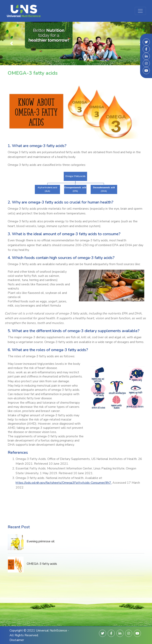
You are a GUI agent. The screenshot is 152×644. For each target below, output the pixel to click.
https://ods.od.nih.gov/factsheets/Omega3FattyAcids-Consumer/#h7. (64, 483)
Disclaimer (17, 640)
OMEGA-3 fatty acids (42, 564)
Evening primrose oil (41, 541)
